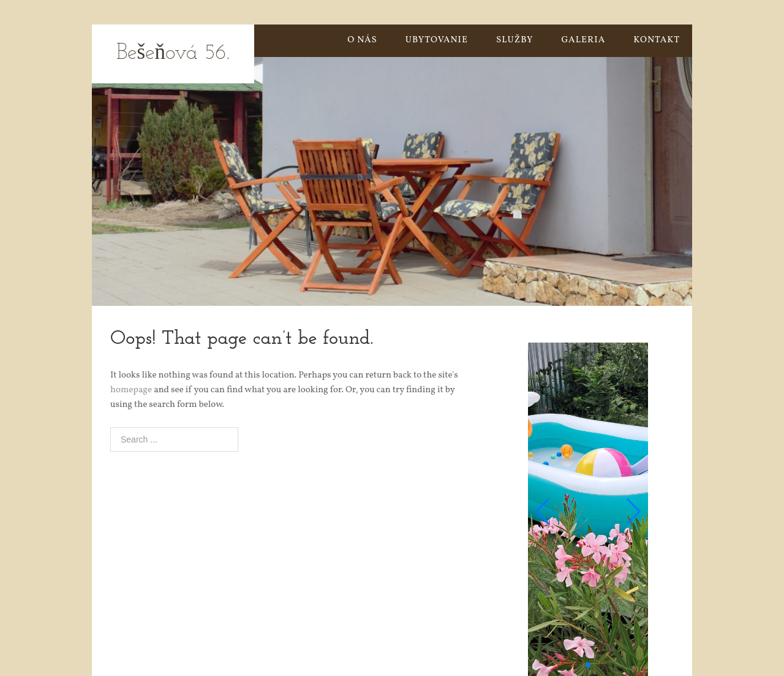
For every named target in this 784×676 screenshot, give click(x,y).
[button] (542, 512)
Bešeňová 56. (173, 54)
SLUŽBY (515, 40)
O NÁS (362, 40)
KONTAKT (657, 40)
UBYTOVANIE (437, 40)
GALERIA (584, 40)
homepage (131, 390)
